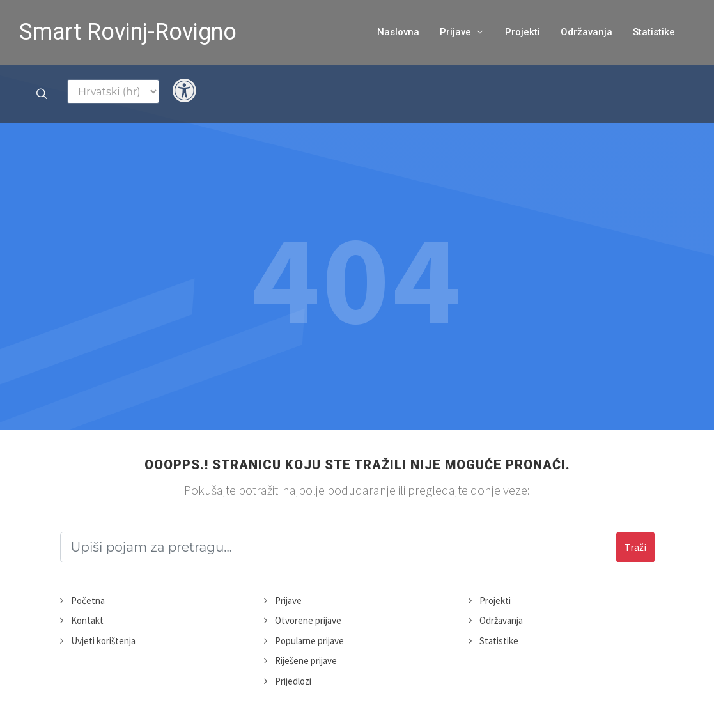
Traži (635, 547)
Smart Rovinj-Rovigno (128, 32)
